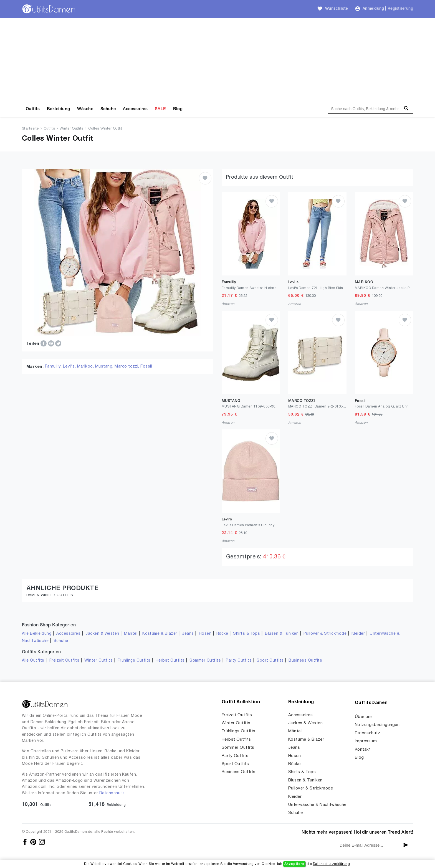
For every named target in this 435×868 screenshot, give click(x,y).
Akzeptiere (294, 864)
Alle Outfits (33, 661)
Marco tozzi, (127, 366)
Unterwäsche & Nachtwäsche (317, 805)
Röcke (222, 634)
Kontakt (363, 750)
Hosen (205, 634)
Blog (178, 109)
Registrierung (400, 9)
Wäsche (85, 109)
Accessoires (135, 109)
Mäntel (131, 634)
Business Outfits (305, 661)
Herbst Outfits (170, 661)
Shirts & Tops (246, 634)
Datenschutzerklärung (331, 864)
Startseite (30, 129)
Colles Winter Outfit (105, 129)
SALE (160, 109)
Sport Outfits (270, 661)
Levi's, (70, 366)
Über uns (364, 717)
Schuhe (108, 109)
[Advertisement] (217, 60)
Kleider (358, 634)
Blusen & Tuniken (282, 634)
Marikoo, (86, 366)
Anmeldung (373, 9)
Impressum (366, 741)
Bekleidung (59, 109)
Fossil (146, 366)
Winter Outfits (72, 129)
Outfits (33, 109)
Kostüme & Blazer (160, 634)
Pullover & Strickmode (325, 634)
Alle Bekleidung (37, 634)
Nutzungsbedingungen (377, 725)
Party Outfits (239, 661)
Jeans (188, 634)
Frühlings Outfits (134, 661)
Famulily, (54, 366)
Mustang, (105, 366)
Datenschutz (112, 793)
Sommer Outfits (205, 661)
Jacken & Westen (102, 634)
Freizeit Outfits (65, 661)
